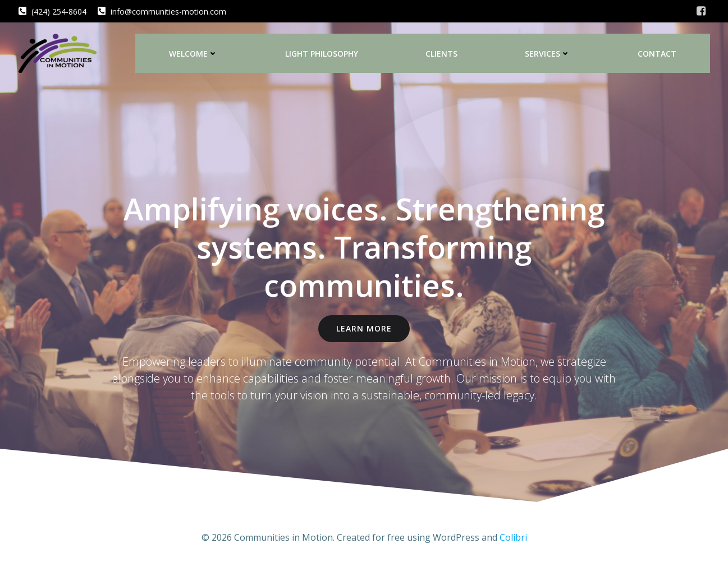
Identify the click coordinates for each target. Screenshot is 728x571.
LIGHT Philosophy (322, 54)
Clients (441, 54)
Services (548, 54)
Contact (657, 54)
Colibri (513, 537)
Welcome (193, 54)
